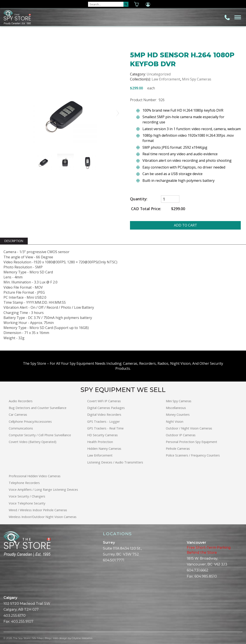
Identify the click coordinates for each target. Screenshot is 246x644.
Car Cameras (18, 415)
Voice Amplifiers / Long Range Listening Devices (43, 490)
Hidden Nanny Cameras (104, 449)
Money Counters (178, 415)
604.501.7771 (114, 560)
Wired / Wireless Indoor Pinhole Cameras (38, 510)
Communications (21, 428)
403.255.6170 (15, 616)
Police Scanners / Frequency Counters (193, 455)
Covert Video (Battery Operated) (33, 442)
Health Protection (100, 442)
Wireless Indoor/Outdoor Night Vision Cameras (43, 517)
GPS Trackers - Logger (103, 422)
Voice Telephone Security (27, 503)
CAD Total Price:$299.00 (158, 209)
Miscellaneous (176, 408)
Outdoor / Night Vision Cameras (189, 428)
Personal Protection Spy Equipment (191, 442)
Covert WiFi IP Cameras (104, 401)
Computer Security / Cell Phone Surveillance (40, 435)
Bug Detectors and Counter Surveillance (38, 408)
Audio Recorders (21, 401)
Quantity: (139, 199)
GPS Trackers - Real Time (105, 428)
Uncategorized (159, 74)
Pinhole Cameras (178, 449)
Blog (48, 638)
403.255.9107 (22, 621)
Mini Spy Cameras (197, 79)
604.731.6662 (198, 570)
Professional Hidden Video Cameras (35, 476)
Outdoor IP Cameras (181, 435)
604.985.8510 (206, 576)
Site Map (37, 638)
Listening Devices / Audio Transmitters (115, 462)
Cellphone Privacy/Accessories (30, 422)
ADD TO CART (185, 225)
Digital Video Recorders (104, 415)
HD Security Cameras (102, 435)
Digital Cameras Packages (106, 408)
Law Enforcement (166, 79)
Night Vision (175, 422)
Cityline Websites (82, 638)
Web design (60, 638)
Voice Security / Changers (27, 496)
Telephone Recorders (24, 483)
